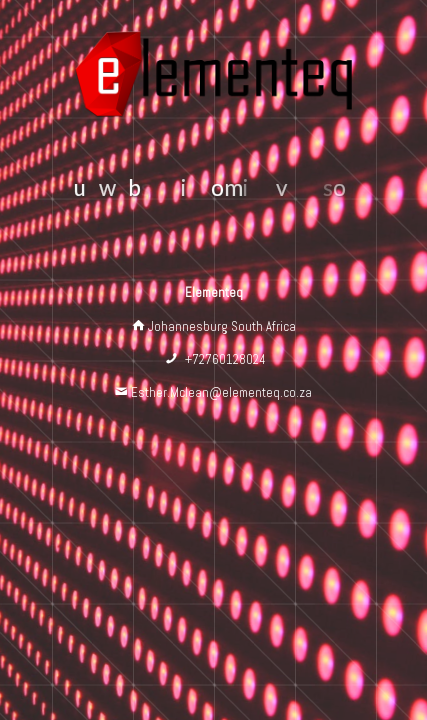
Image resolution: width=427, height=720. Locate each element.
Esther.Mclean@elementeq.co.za (221, 392)
